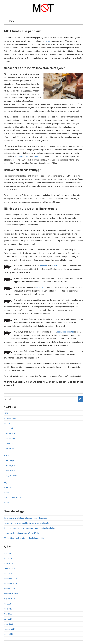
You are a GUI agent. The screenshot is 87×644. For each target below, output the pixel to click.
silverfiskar (38, 156)
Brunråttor (8, 487)
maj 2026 (8, 553)
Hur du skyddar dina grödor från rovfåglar (22, 533)
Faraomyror (11, 460)
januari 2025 (9, 634)
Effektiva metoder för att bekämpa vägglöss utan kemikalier (29, 528)
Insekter (7, 423)
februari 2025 (10, 629)
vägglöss (43, 266)
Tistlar (7, 503)
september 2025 (11, 594)
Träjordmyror (11, 476)
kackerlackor (57, 266)
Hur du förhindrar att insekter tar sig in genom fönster (27, 523)
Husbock (9, 428)
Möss (6, 493)
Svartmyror (11, 471)
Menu (10, 21)
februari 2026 (10, 569)
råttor (27, 156)
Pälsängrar (10, 438)
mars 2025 (9, 624)
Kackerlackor (11, 433)
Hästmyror (10, 466)
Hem (6, 413)
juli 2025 (8, 604)
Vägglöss (10, 448)
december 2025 (11, 579)
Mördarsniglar (10, 418)
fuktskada (40, 287)
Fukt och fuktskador (12, 498)
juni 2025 (8, 609)
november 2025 (11, 584)
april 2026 (8, 559)
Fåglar (7, 482)
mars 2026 (9, 564)
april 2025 (8, 619)
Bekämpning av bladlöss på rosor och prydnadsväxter (27, 518)
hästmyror (20, 156)
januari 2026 (9, 574)
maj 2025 (8, 614)
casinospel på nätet (65, 332)
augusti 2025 (10, 599)
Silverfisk (10, 443)
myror (48, 41)
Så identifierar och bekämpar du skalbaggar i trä (24, 538)
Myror (6, 455)
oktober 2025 (10, 589)
